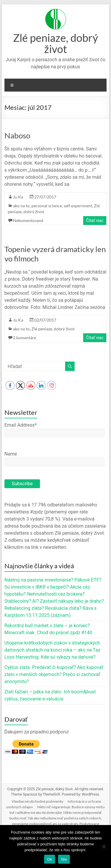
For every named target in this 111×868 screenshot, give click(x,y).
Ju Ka (18, 197)
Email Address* (21, 425)
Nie (64, 859)
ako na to (21, 206)
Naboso (17, 135)
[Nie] (104, 847)
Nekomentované (28, 220)
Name (11, 454)
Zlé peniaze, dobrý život (55, 43)
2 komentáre (25, 338)
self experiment (78, 206)
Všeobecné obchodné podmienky (37, 801)
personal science (47, 206)
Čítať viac (95, 221)
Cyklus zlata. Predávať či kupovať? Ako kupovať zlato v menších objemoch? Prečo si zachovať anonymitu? (54, 674)
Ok (50, 859)
